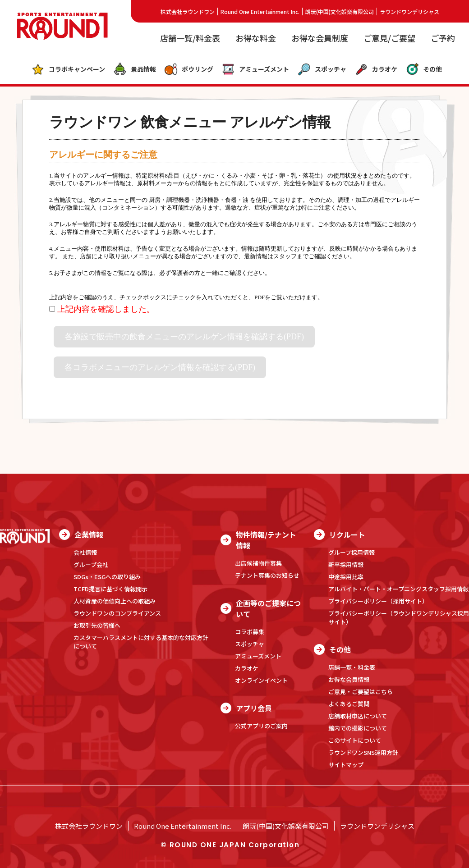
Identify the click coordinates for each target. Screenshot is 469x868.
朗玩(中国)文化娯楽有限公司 (340, 11)
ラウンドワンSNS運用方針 (363, 752)
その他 (424, 69)
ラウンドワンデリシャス (409, 11)
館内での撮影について (358, 728)
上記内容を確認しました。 (102, 309)
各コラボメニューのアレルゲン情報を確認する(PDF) (160, 367)
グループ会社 (91, 564)
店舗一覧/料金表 (190, 38)
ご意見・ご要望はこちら (361, 692)
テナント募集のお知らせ (267, 575)
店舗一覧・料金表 (352, 667)
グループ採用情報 (352, 552)
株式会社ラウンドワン (188, 11)
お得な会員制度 (320, 38)
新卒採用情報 (346, 564)
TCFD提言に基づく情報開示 (110, 589)
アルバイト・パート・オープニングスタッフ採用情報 (398, 589)
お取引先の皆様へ (97, 625)
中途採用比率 (346, 577)
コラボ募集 (250, 632)
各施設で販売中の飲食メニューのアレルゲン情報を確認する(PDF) (184, 337)
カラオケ (376, 69)
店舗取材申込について (358, 716)
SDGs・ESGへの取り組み (107, 577)
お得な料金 (256, 38)
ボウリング (189, 69)
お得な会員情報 (349, 679)
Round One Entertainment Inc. (260, 11)
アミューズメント (255, 69)
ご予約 (443, 38)
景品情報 (135, 69)
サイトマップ (346, 765)
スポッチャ (322, 69)
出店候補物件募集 (258, 563)
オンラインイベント (261, 680)
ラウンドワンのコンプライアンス (117, 613)
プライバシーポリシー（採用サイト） (378, 601)
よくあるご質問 (349, 704)
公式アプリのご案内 (261, 726)
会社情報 (85, 552)
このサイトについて (355, 740)
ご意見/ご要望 (389, 38)
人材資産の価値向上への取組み (115, 601)
